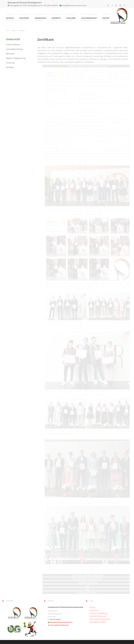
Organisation (40, 19)
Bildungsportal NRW (98, 622)
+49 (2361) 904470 (50, 5)
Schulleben (71, 19)
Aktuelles (10, 19)
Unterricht (56, 19)
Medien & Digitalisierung (16, 58)
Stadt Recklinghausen (98, 616)
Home (8, 30)
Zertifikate (10, 67)
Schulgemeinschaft (89, 19)
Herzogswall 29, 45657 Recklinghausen (25, 5)
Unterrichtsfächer (13, 45)
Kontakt (106, 19)
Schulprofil (24, 19)
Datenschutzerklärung (98, 613)
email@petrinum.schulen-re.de (74, 5)
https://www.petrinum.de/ (59, 625)
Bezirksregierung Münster (100, 619)
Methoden (10, 54)
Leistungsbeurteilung (14, 49)
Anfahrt (92, 607)
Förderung (10, 63)
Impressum (94, 610)
